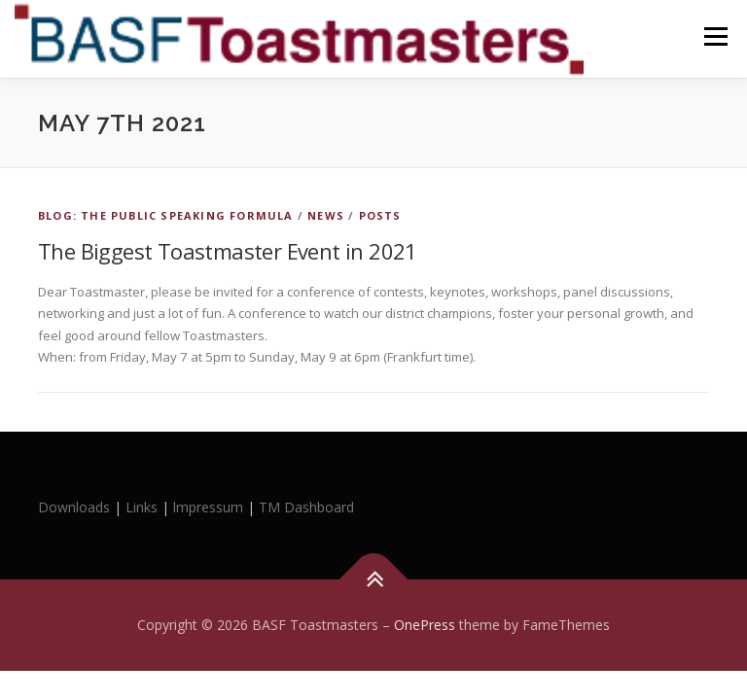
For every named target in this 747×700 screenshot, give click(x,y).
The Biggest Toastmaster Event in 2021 (228, 251)
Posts (380, 215)
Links (142, 507)
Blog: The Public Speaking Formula (166, 215)
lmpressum (208, 507)
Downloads (76, 507)
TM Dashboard (306, 507)
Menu (715, 36)
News (326, 215)
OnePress (425, 625)
